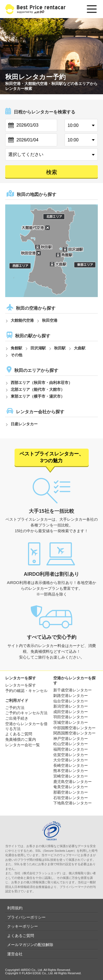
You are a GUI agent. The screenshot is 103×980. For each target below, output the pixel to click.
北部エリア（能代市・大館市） (38, 389)
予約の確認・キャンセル (26, 691)
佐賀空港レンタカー (71, 755)
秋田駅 (60, 348)
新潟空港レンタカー (71, 706)
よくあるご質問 (19, 734)
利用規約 (15, 908)
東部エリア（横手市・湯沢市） (38, 396)
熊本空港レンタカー (71, 771)
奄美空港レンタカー (71, 787)
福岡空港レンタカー (71, 749)
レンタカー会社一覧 (23, 745)
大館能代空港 (22, 320)
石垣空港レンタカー (71, 798)
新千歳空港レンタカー (73, 690)
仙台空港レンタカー (71, 701)
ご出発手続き (17, 718)
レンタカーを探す (21, 685)
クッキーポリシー (23, 926)
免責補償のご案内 (21, 739)
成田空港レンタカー (71, 712)
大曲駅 (80, 348)
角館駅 (16, 348)
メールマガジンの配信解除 (30, 945)
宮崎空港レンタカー (71, 776)
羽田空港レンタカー (71, 717)
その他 (16, 355)
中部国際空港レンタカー (74, 728)
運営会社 (15, 954)
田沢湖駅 (38, 348)
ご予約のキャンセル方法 (26, 713)
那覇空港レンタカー (71, 792)
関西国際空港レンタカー (74, 733)
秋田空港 (50, 320)
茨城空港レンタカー (71, 722)
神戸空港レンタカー (71, 739)
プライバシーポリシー (26, 917)
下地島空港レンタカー (73, 803)
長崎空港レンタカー (71, 765)
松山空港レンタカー (71, 744)
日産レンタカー (24, 424)
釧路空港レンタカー (71, 696)
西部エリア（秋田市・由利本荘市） (41, 383)
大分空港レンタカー (71, 760)
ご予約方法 (15, 708)
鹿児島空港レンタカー (73, 782)
